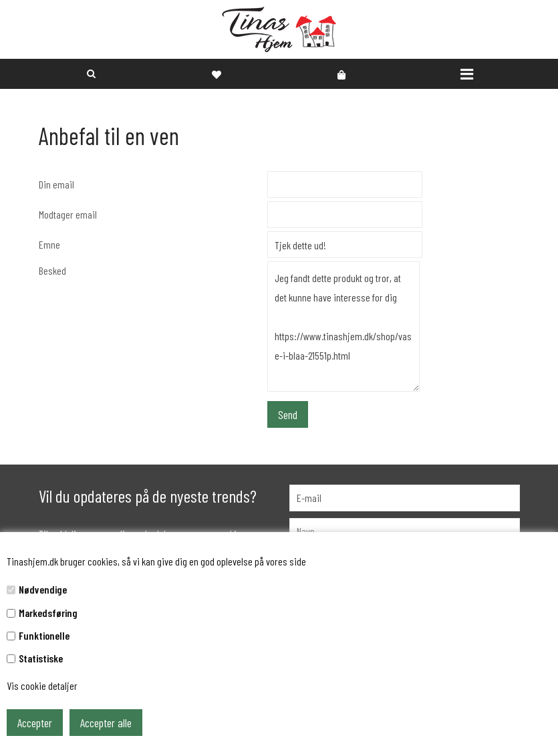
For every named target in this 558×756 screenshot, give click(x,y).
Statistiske (41, 658)
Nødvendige (43, 589)
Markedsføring (48, 613)
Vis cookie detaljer (42, 685)
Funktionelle (44, 635)
